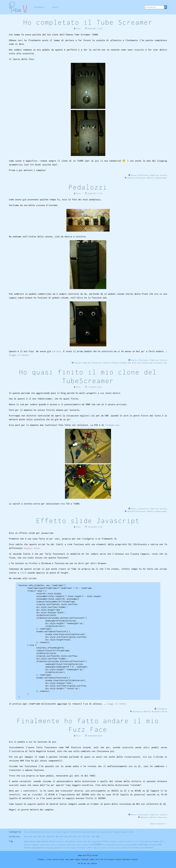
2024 (30, 837)
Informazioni (39, 7)
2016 (66, 837)
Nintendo (126, 845)
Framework (157, 712)
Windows (136, 848)
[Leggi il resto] (19, 355)
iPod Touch (71, 845)
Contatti (55, 7)
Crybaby (123, 363)
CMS (67, 841)
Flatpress (86, 832)
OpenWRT (134, 845)
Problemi (28, 848)
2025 (26, 837)
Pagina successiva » (158, 824)
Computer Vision (75, 841)
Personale (153, 845)
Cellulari (60, 841)
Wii (130, 848)
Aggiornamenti (30, 841)
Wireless (149, 848)
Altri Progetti (115, 832)
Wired (142, 848)
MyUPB (119, 845)
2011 (89, 837)
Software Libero (85, 848)
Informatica (162, 709)
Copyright (87, 841)
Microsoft (112, 845)
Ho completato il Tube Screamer (88, 22)
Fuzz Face (137, 363)
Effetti (151, 178)
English (125, 832)
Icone (48, 845)
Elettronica (143, 175)
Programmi (50, 848)
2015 (71, 837)
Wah (130, 363)
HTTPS (42, 845)
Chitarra (132, 178)
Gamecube (148, 841)
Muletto (77, 832)
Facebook (113, 841)
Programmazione (38, 848)
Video (118, 848)
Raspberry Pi (60, 848)
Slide (165, 712)
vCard (112, 848)
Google (156, 841)
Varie (131, 832)
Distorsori (142, 178)
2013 (80, 837)
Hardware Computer (32, 845)
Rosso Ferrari (71, 848)
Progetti (65, 832)
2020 (48, 837)
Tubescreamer (162, 178)
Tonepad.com (112, 425)
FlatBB (128, 841)
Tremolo (115, 363)
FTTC (136, 841)
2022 (39, 837)
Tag (95, 848)
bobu (23, 573)
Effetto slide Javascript (88, 521)
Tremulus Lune (161, 363)
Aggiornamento (42, 841)
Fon (133, 841)
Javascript (138, 712)
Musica (134, 175)
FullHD (141, 841)
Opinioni (143, 845)
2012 (84, 837)
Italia (79, 845)
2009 (98, 837)
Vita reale (56, 832)
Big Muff (88, 363)
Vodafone (124, 848)
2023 (35, 837)
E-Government (97, 841)
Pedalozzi (88, 187)
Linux (97, 844)
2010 (93, 837)
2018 (57, 837)
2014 (75, 837)
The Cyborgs (102, 848)
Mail (104, 845)
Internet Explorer (58, 845)
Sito (72, 832)
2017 (62, 837)
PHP (160, 845)
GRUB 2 (162, 841)
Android (52, 841)
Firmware (121, 841)
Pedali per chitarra (158, 175)
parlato (57, 351)
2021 (44, 837)
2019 (53, 837)
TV (109, 848)
